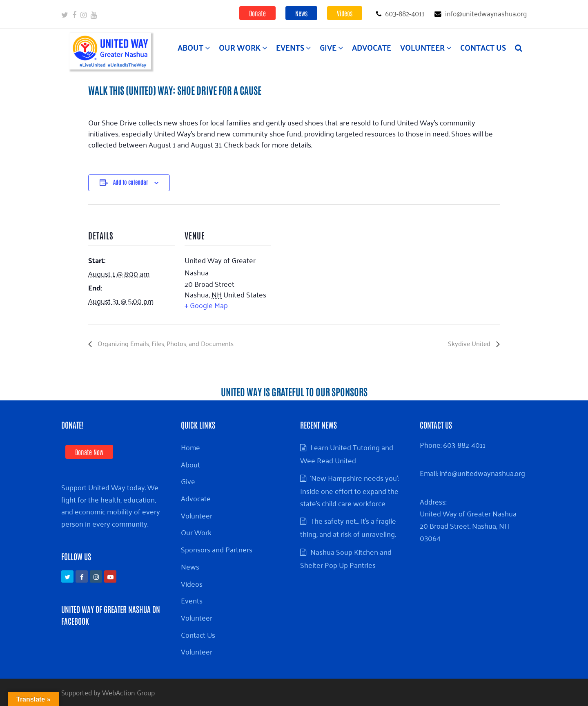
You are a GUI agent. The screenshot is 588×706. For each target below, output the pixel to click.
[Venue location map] (324, 261)
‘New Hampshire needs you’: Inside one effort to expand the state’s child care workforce (349, 490)
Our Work (196, 532)
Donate (257, 13)
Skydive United (470, 343)
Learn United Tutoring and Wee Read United (347, 454)
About (190, 464)
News (301, 13)
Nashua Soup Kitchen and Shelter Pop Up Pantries (346, 558)
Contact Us (198, 635)
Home (190, 447)
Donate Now (89, 452)
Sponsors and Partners (217, 549)
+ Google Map (206, 305)
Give (188, 481)
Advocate (196, 498)
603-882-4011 (464, 445)
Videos (345, 13)
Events (192, 600)
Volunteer (197, 515)
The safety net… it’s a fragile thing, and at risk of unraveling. (348, 527)
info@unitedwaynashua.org (482, 473)
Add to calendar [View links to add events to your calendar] (131, 182)
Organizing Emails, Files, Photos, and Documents (165, 343)
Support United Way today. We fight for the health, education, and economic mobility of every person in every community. (111, 505)
